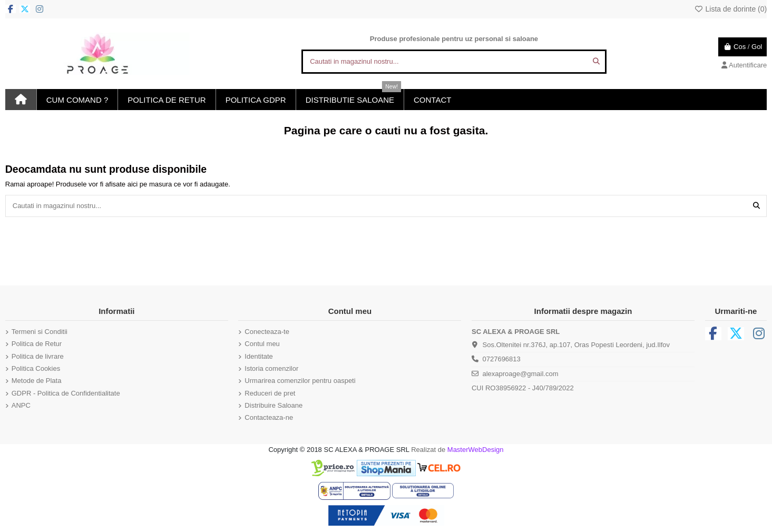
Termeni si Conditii (40, 332)
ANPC (21, 405)
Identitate (259, 356)
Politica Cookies (36, 368)
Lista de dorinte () (730, 9)
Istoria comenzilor (271, 368)
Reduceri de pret (270, 393)
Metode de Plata (37, 381)
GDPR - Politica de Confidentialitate (66, 393)
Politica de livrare (38, 356)
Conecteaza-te (267, 332)
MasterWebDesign (476, 450)
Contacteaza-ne (269, 417)
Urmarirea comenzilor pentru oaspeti (300, 381)
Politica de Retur (37, 344)
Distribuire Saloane (273, 405)
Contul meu (262, 344)
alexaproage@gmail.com (520, 374)
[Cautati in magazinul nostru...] (596, 62)
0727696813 (501, 359)
